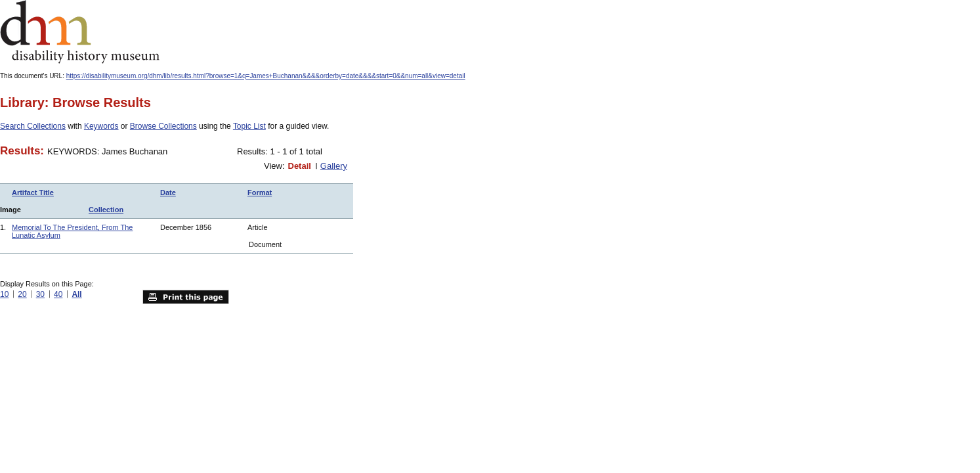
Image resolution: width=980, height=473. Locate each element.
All (76, 294)
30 (40, 294)
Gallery (334, 166)
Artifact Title (33, 192)
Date (168, 192)
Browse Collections (163, 126)
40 (58, 294)
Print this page (186, 297)
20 (22, 294)
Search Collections (33, 126)
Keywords (101, 126)
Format (260, 192)
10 (4, 294)
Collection (106, 210)
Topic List (249, 126)
